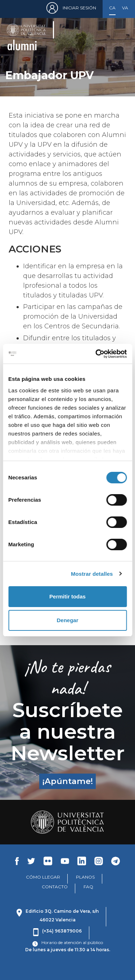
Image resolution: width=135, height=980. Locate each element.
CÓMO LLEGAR (43, 877)
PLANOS (85, 877)
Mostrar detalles (92, 574)
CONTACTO (55, 887)
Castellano (112, 8)
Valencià (125, 8)
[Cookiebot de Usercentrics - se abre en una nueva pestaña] (96, 354)
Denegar (67, 620)
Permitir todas (67, 596)
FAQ (88, 887)
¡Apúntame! (68, 781)
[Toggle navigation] (119, 37)
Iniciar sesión (79, 8)
